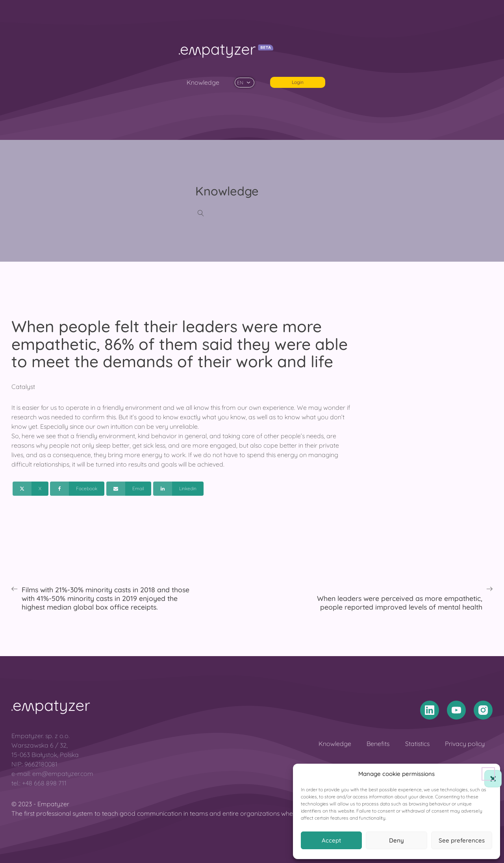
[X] (31, 489)
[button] (488, 774)
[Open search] (201, 213)
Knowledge (203, 82)
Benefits (378, 744)
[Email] (129, 489)
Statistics (417, 744)
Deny (397, 840)
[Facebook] (77, 489)
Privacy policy (465, 744)
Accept (331, 840)
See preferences (462, 840)
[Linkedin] (178, 489)
